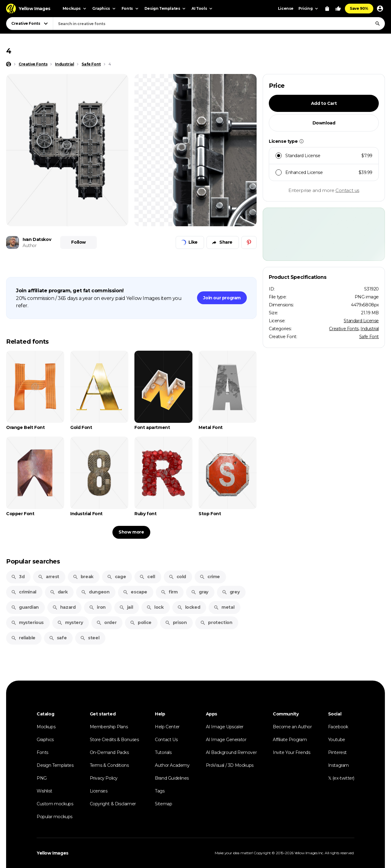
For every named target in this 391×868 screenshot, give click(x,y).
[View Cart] (327, 9)
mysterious (27, 622)
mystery (70, 622)
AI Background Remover (231, 752)
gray (199, 592)
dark (59, 592)
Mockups (46, 727)
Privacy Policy (104, 778)
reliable (23, 638)
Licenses (99, 791)
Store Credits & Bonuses (114, 740)
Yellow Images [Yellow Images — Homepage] (53, 853)
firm (169, 592)
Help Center (167, 727)
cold (177, 577)
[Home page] (9, 64)
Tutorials (163, 752)
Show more (131, 532)
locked (189, 607)
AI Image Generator (226, 740)
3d (18, 577)
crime (210, 577)
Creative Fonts (344, 329)
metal (224, 607)
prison (176, 622)
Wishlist (44, 791)
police (141, 622)
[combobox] (219, 24)
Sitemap (163, 804)
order (106, 622)
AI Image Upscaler (225, 727)
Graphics (45, 740)
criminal (24, 592)
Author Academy (172, 765)
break (83, 577)
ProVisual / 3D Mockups (230, 765)
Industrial (370, 329)
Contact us (347, 190)
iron (97, 607)
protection (216, 622)
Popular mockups (55, 817)
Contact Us (166, 740)
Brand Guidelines (172, 778)
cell (147, 577)
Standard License (361, 321)
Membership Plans (109, 727)
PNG (42, 778)
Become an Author (292, 727)
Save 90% (359, 8)
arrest (49, 577)
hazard (64, 607)
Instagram (338, 765)
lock (155, 607)
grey (231, 592)
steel (90, 638)
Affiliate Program (290, 740)
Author (30, 246)
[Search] (378, 24)
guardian (25, 607)
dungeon (95, 592)
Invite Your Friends (291, 752)
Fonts (42, 752)
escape (135, 592)
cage (116, 577)
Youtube (337, 740)
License (286, 8)
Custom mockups (55, 804)
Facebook (338, 727)
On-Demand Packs (109, 752)
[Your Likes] (338, 9)
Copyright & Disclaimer (113, 804)
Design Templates (55, 765)
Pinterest (337, 752)
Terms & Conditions (109, 765)
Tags (160, 791)
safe (58, 638)
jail (126, 607)
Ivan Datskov (37, 239)
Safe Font (369, 337)
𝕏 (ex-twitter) (341, 778)
